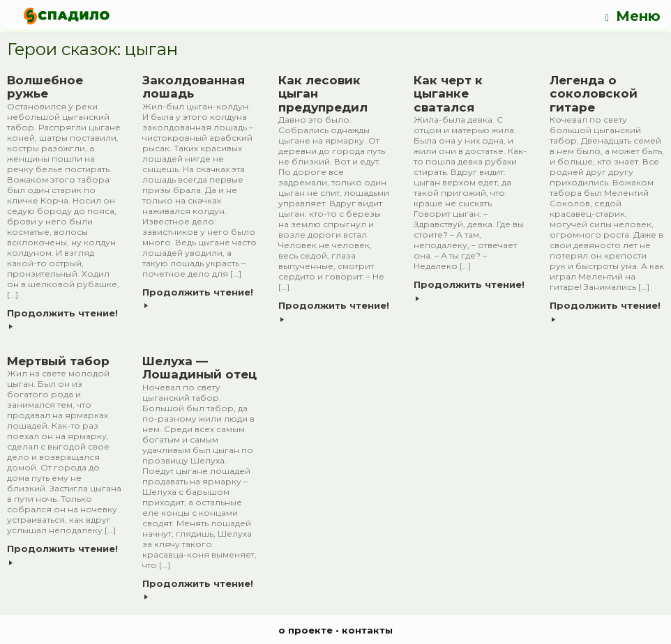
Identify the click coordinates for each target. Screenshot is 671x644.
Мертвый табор (58, 361)
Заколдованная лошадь (194, 87)
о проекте (306, 630)
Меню (633, 16)
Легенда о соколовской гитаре (594, 94)
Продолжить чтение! (62, 319)
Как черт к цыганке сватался (448, 94)
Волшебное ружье (45, 87)
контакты (367, 630)
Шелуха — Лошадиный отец (199, 368)
